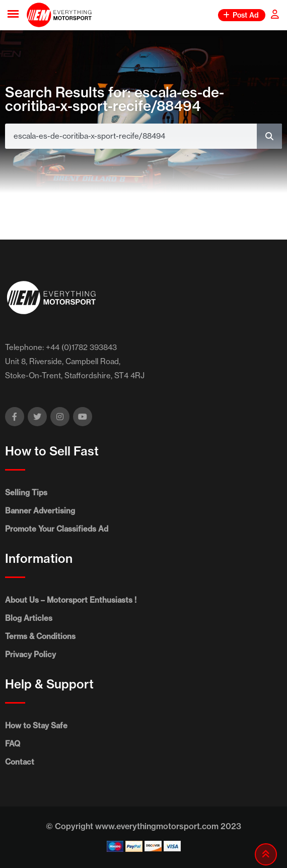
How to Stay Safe (36, 726)
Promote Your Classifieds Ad (57, 529)
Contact (20, 762)
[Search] (269, 136)
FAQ (13, 744)
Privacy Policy (30, 654)
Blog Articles (29, 618)
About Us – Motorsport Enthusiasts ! (71, 600)
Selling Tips (26, 493)
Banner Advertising (40, 511)
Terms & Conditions (40, 636)
